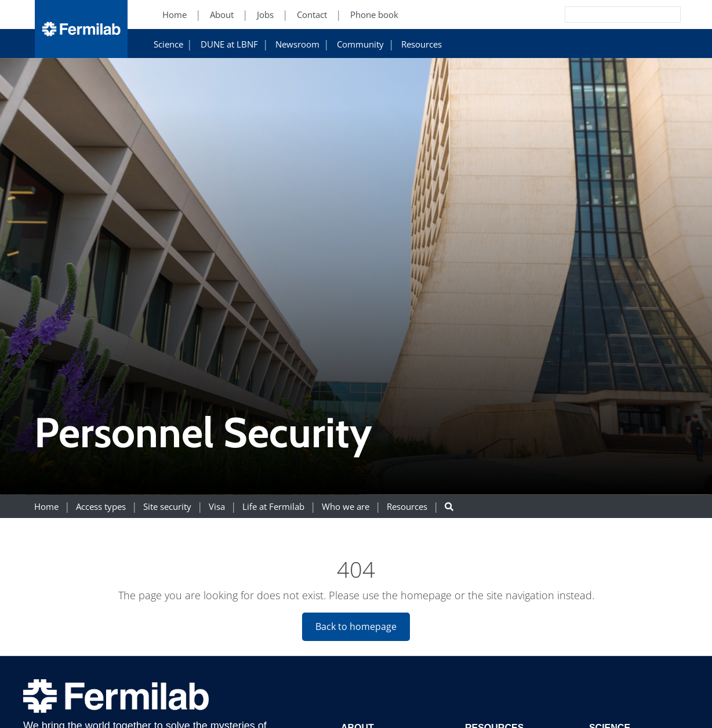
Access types (101, 507)
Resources (422, 44)
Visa (217, 507)
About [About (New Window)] (222, 15)
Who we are (346, 507)
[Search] (597, 15)
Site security (167, 507)
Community (360, 44)
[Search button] (449, 507)
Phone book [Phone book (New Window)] (374, 15)
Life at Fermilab (273, 507)
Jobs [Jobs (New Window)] (265, 15)
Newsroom (297, 44)
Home (46, 507)
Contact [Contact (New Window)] (312, 15)
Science (168, 44)
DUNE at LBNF (229, 44)
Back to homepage (356, 626)
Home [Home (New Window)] (175, 15)
